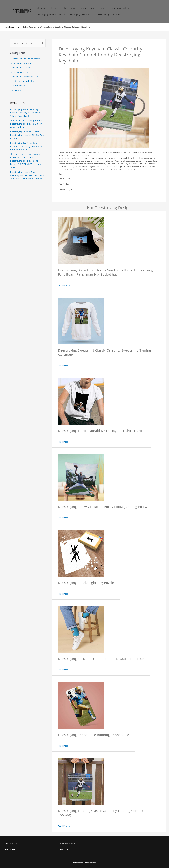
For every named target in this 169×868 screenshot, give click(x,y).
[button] (120, 8)
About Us (64, 849)
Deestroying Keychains (18, 27)
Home (6, 27)
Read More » (64, 285)
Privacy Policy (9, 849)
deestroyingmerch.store (88, 862)
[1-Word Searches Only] (25, 43)
